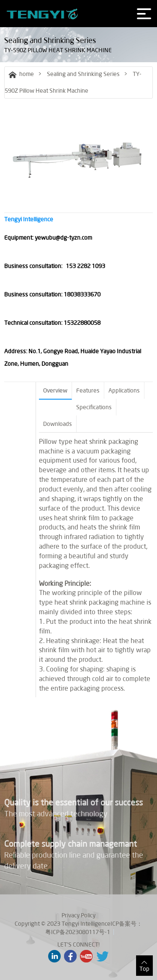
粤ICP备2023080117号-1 (78, 932)
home (21, 74)
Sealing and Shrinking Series (83, 74)
